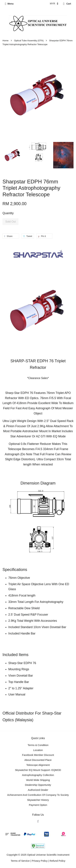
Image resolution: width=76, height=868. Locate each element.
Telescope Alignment (38, 765)
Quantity (8, 213)
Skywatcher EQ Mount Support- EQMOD (38, 770)
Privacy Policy (40, 861)
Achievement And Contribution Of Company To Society (38, 795)
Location (38, 750)
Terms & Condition (38, 745)
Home (5, 41)
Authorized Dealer (38, 790)
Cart (67, 4)
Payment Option (38, 805)
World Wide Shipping (38, 780)
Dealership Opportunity (38, 785)
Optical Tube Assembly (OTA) (29, 41)
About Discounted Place (38, 760)
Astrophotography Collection (38, 775)
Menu (9, 4)
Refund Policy (57, 861)
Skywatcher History (38, 800)
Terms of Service (20, 861)
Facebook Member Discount (38, 755)
